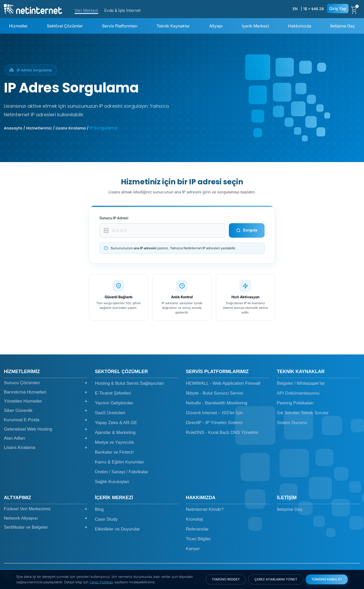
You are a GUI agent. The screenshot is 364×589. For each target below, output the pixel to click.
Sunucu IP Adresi (114, 218)
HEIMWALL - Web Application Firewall (223, 383)
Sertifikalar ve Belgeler (46, 527)
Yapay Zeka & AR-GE (116, 423)
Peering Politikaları (295, 403)
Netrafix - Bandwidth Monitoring (217, 403)
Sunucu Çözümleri (46, 383)
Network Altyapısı (46, 518)
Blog (99, 509)
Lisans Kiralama (46, 448)
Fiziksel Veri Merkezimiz (46, 509)
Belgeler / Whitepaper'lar (301, 383)
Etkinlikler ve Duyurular (118, 529)
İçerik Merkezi (255, 26)
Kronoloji (194, 519)
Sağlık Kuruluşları (112, 482)
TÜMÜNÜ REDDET (226, 579)
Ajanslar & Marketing (115, 432)
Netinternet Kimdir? (205, 509)
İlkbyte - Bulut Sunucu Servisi (214, 393)
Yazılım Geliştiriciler (114, 403)
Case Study (106, 519)
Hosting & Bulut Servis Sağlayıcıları (130, 383)
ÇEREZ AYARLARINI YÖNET (276, 579)
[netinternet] (33, 9)
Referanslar (197, 529)
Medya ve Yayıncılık (115, 442)
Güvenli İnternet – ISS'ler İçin (214, 413)
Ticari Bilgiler (198, 539)
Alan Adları (46, 438)
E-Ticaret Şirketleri (113, 393)
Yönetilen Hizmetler (46, 401)
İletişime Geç (343, 26)
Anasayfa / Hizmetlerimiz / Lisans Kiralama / (47, 128)
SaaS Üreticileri (110, 413)
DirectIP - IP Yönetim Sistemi (214, 423)
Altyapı (216, 26)
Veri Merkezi (86, 10)
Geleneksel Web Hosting (46, 429)
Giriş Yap (338, 9)
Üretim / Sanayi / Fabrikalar (122, 472)
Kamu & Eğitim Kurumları (120, 462)
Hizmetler (18, 26)
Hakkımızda (300, 26)
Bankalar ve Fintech (114, 452)
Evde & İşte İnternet (122, 10)
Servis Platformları (120, 26)
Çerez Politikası (101, 582)
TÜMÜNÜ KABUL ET (327, 579)
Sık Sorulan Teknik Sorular (303, 413)
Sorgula (247, 230)
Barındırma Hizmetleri (46, 392)
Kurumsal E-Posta (46, 420)
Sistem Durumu (292, 423)
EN (295, 9)
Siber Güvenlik (46, 411)
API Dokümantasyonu (298, 393)
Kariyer (193, 549)
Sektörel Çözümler (65, 26)
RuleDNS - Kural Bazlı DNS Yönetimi (222, 432)
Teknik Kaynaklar (173, 26)
